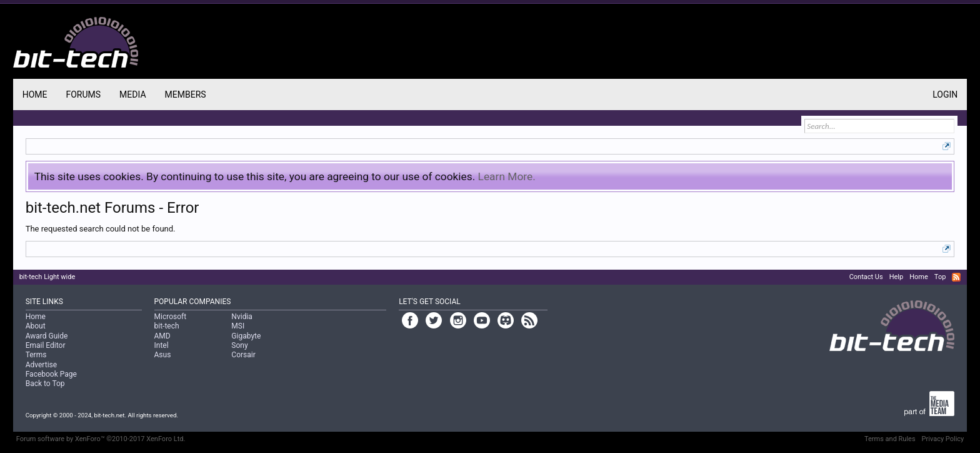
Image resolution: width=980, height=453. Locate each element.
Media (132, 94)
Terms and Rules (890, 439)
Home (35, 94)
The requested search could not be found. (101, 229)
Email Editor (46, 345)
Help (897, 277)
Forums (83, 94)
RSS (956, 277)
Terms (36, 355)
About (36, 326)
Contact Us (866, 277)
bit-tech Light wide (47, 277)
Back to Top (45, 384)
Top (940, 277)
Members (186, 94)
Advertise (41, 365)
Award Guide (47, 336)
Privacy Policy (943, 439)
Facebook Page (51, 374)
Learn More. (507, 176)
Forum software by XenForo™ (101, 439)
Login (945, 94)
